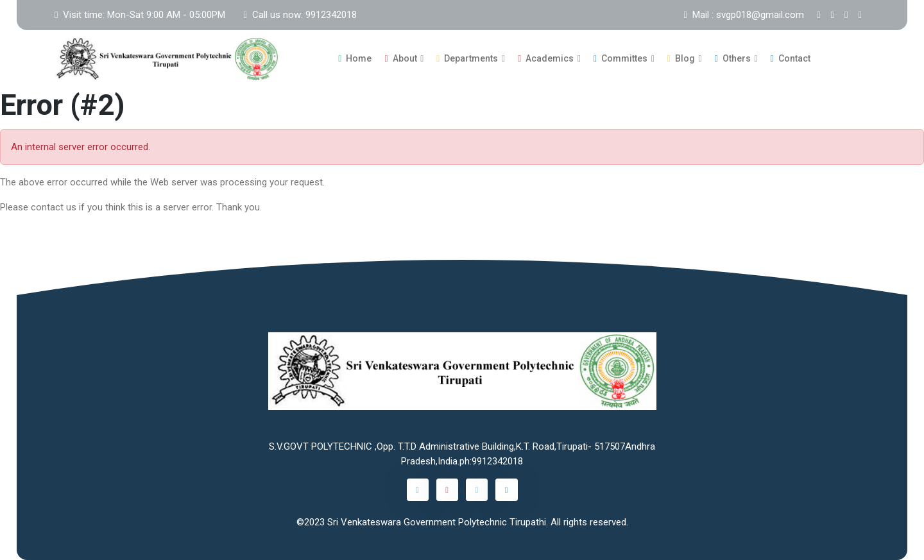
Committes (620, 58)
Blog (681, 58)
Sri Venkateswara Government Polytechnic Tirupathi (437, 522)
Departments (467, 58)
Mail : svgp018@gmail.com (744, 15)
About (400, 58)
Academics (546, 58)
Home (355, 58)
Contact (791, 58)
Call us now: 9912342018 (300, 15)
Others (733, 58)
